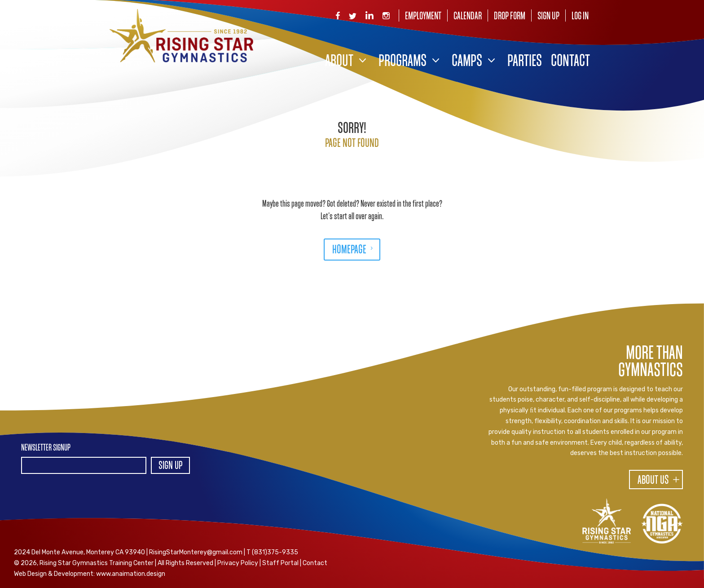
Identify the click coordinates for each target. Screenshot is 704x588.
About (339, 62)
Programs (403, 62)
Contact (570, 62)
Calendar (468, 16)
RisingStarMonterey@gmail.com (196, 552)
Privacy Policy (238, 563)
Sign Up (548, 16)
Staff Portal (280, 563)
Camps (467, 62)
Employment (423, 16)
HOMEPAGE (349, 250)
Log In (580, 16)
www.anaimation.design (131, 574)
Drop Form (510, 16)
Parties (525, 62)
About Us (653, 481)
